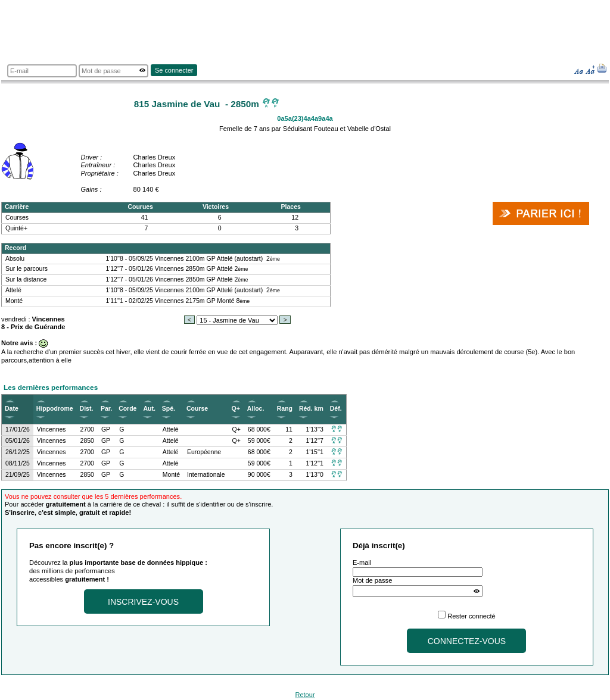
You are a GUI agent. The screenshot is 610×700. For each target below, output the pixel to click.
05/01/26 (18, 441)
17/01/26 (18, 429)
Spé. (169, 409)
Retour (305, 695)
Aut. (149, 409)
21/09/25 (18, 475)
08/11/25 (18, 463)
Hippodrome (55, 409)
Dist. (87, 409)
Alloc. (256, 409)
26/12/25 (18, 452)
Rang (285, 409)
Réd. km (311, 409)
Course (197, 409)
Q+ (236, 409)
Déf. (336, 409)
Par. (106, 409)
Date (12, 409)
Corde (127, 409)
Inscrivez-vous (143, 602)
